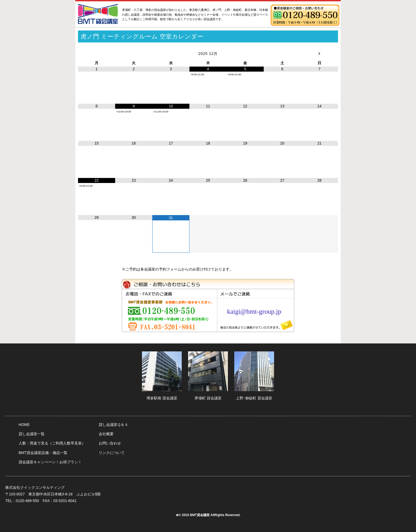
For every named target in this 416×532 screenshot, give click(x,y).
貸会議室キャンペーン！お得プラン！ (50, 462)
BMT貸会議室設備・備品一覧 (43, 453)
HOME (24, 425)
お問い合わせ (110, 443)
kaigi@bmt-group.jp (254, 311)
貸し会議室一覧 (32, 434)
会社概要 (106, 434)
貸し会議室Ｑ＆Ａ (113, 425)
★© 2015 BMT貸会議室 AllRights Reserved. (208, 515)
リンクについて (112, 453)
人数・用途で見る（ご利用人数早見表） (52, 443)
